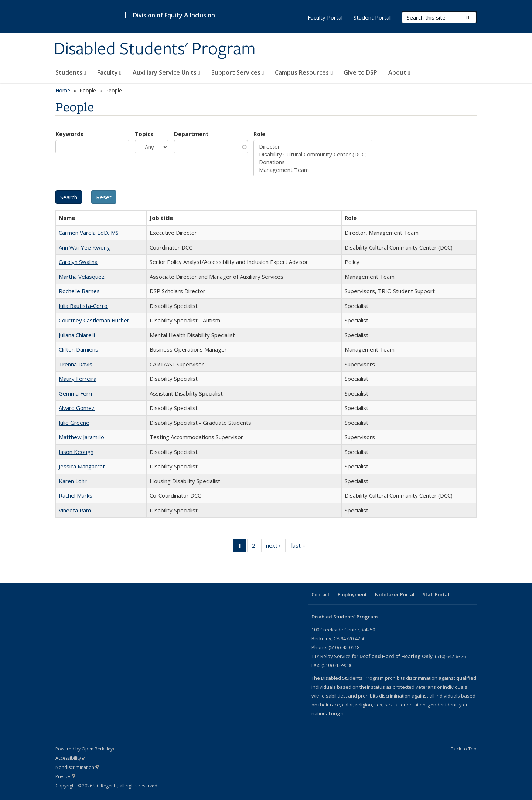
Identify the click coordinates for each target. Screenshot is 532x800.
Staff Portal (436, 594)
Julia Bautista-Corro (83, 306)
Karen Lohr (73, 481)
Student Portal (372, 17)
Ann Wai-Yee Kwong (84, 247)
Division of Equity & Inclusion (174, 15)
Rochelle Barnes (79, 291)
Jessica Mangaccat (82, 466)
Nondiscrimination (77, 767)
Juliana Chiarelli (77, 335)
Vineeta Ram (75, 510)
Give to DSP (360, 72)
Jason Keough (76, 452)
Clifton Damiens (79, 349)
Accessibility (70, 758)
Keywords (69, 134)
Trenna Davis (76, 364)
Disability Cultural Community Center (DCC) (313, 154)
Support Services (238, 72)
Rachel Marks (76, 495)
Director (313, 147)
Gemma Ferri (75, 393)
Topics (144, 134)
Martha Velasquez (82, 277)
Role (259, 134)
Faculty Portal (325, 17)
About (399, 72)
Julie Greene (74, 423)
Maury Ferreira (78, 379)
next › (276, 547)
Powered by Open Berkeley (86, 749)
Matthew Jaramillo (81, 437)
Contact (320, 594)
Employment (352, 594)
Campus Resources (304, 72)
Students (71, 72)
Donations (313, 162)
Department (191, 134)
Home (63, 90)
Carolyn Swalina (78, 262)
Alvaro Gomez (77, 408)
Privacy (65, 777)
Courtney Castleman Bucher (94, 320)
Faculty (109, 72)
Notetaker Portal (395, 594)
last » (301, 547)
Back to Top (464, 749)
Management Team (313, 170)
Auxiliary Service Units (166, 72)
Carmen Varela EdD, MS (89, 233)
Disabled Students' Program (155, 49)
